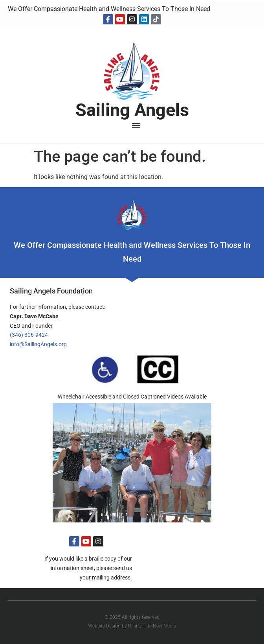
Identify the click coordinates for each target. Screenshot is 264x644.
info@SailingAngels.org (38, 344)
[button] (136, 125)
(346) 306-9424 (29, 335)
